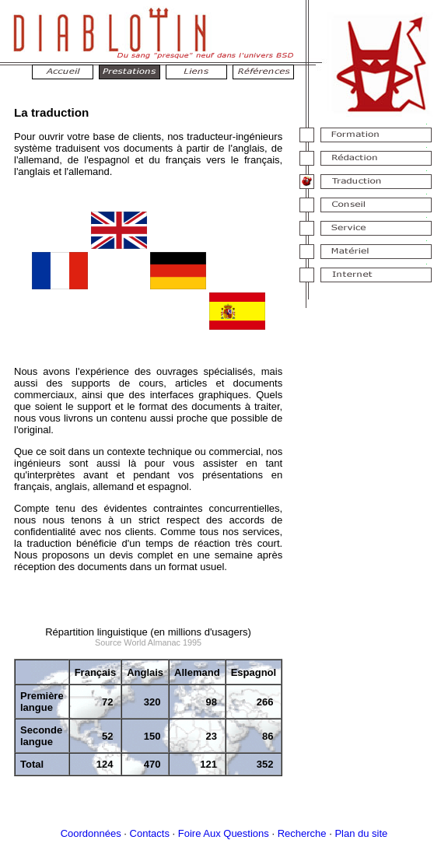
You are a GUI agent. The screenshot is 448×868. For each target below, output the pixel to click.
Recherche (302, 833)
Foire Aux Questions (224, 833)
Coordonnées (91, 833)
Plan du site (361, 833)
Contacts (150, 833)
